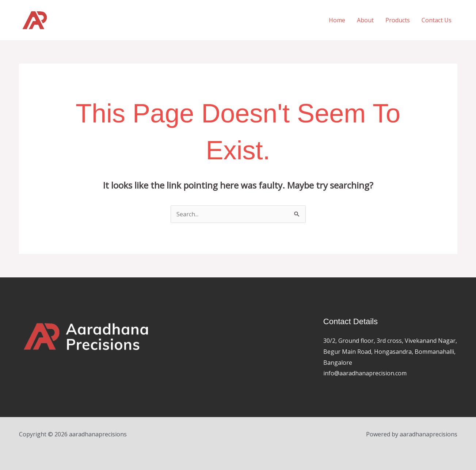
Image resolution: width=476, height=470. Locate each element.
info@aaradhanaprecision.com (365, 373)
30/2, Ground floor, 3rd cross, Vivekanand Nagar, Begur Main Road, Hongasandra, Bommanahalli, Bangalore (390, 351)
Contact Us (437, 20)
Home (337, 20)
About (365, 20)
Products (398, 20)
